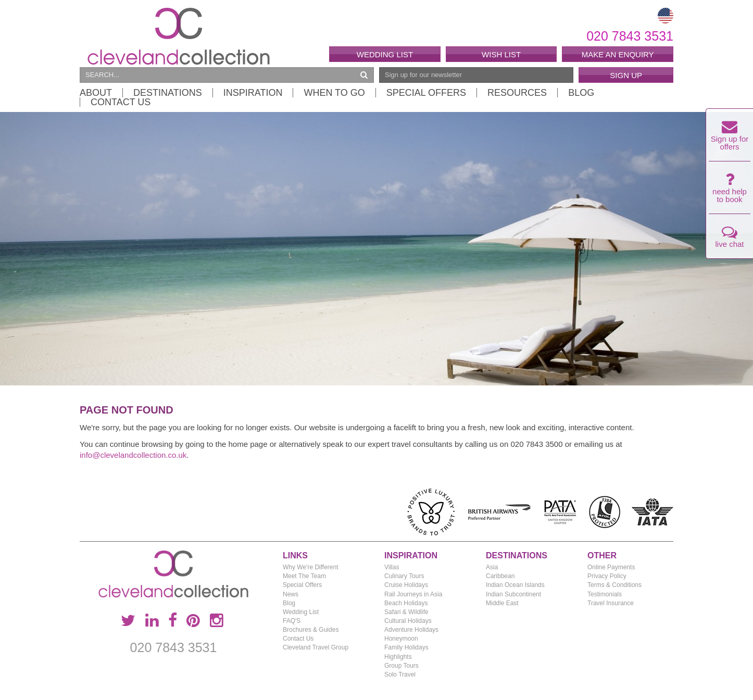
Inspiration (253, 93)
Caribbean (500, 576)
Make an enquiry (618, 54)
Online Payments (611, 567)
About (96, 93)
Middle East (502, 603)
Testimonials (605, 594)
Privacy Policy (607, 576)
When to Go (334, 93)
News (291, 594)
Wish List (501, 54)
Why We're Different (311, 567)
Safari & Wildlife (406, 612)
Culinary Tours (404, 576)
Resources (517, 93)
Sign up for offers (730, 138)
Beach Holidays (406, 603)
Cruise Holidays (406, 585)
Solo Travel (400, 674)
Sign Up (626, 75)
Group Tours (401, 666)
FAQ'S (292, 621)
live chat (729, 239)
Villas (392, 567)
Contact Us (121, 102)
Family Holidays (406, 647)
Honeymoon (401, 639)
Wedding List (385, 54)
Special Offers (426, 93)
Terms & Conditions (614, 585)
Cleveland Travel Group (316, 647)
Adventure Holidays (411, 630)
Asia (492, 567)
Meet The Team (304, 576)
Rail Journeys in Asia (413, 594)
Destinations (168, 93)
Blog (581, 93)
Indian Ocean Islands (515, 585)
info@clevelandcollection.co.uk (133, 455)
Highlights (398, 657)
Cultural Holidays (408, 621)
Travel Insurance (611, 603)
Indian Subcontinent (513, 594)
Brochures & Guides (311, 630)
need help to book (730, 191)
